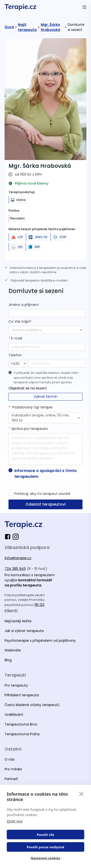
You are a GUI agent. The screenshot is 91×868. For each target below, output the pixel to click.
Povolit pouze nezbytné (45, 847)
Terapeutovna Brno (21, 724)
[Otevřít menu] (84, 7)
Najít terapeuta (27, 27)
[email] (47, 347)
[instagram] (16, 537)
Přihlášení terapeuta (22, 695)
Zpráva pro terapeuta (28, 429)
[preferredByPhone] (10, 494)
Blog (8, 660)
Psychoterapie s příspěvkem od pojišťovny (40, 641)
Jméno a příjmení (24, 305)
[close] (81, 794)
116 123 (39, 605)
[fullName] (47, 313)
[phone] (57, 364)
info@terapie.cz (18, 558)
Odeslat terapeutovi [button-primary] (45, 504)
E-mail (15, 338)
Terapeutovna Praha (22, 734)
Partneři (11, 779)
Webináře (13, 650)
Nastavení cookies (46, 858)
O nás (10, 759)
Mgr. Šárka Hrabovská (50, 27)
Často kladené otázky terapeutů (32, 705)
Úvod (9, 27)
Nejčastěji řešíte (18, 621)
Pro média (13, 769)
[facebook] (9, 537)
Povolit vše (45, 835)
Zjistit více (15, 821)
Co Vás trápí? (20, 321)
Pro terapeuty (16, 685)
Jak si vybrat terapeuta (24, 631)
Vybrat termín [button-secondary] (46, 396)
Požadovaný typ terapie (32, 407)
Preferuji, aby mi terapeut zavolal (42, 494)
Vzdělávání (14, 715)
